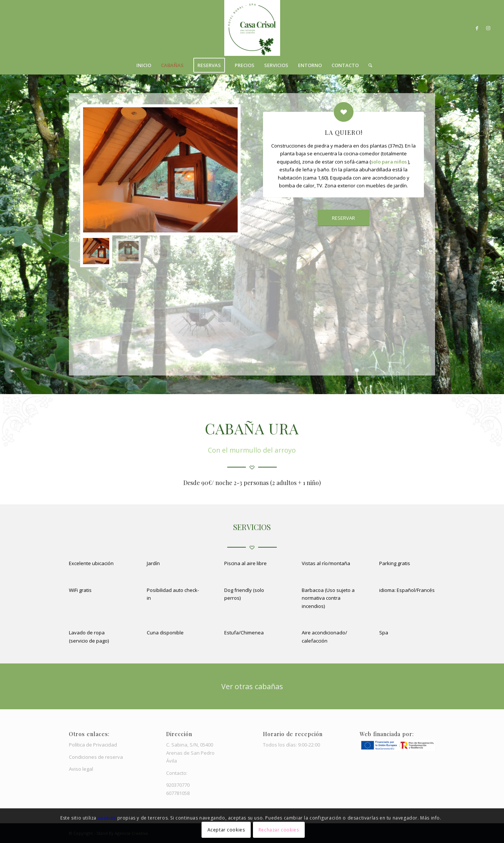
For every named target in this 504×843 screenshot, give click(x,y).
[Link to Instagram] (488, 28)
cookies (108, 818)
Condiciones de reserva (96, 757)
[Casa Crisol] (252, 28)
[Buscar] (368, 65)
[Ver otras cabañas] (252, 686)
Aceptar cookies (226, 830)
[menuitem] (144, 65)
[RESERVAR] (344, 218)
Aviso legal (81, 769)
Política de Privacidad (93, 745)
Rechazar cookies (279, 830)
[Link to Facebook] (477, 28)
